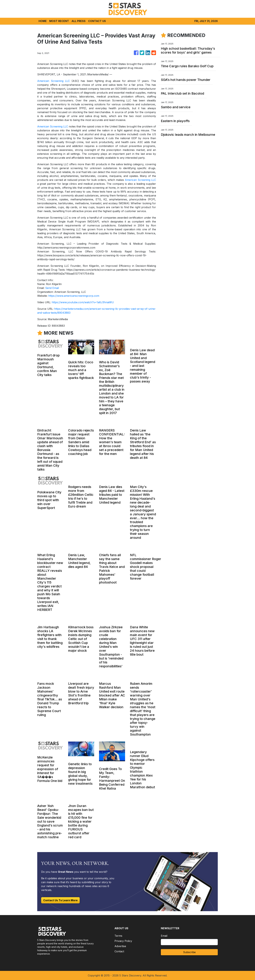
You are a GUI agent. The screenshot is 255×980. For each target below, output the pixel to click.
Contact (119, 951)
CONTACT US (97, 21)
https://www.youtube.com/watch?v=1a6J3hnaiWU (83, 302)
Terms (118, 936)
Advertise (120, 946)
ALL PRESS (79, 21)
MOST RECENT (59, 21)
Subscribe (189, 952)
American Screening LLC (54, 81)
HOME (43, 21)
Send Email (52, 288)
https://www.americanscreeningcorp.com (74, 296)
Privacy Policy (123, 941)
